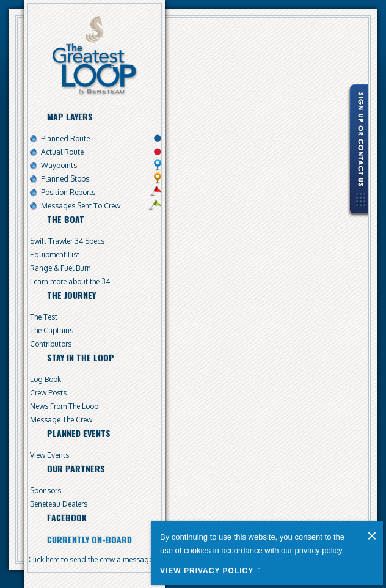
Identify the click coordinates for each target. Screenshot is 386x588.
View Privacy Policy (207, 571)
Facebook (67, 517)
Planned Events (79, 433)
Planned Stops (65, 179)
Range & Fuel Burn (60, 268)
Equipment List (55, 255)
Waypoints (59, 165)
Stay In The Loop (81, 357)
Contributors (51, 344)
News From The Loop (64, 406)
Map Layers (70, 116)
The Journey (71, 295)
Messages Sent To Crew (81, 206)
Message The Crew (61, 420)
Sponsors (46, 491)
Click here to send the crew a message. (91, 560)
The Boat (66, 219)
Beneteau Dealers (59, 504)
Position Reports (68, 192)
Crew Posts (48, 393)
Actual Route (62, 152)
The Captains (52, 330)
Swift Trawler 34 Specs (67, 241)
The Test (44, 317)
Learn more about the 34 (70, 281)
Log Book (46, 379)
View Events (49, 455)
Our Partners (76, 469)
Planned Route (65, 138)
